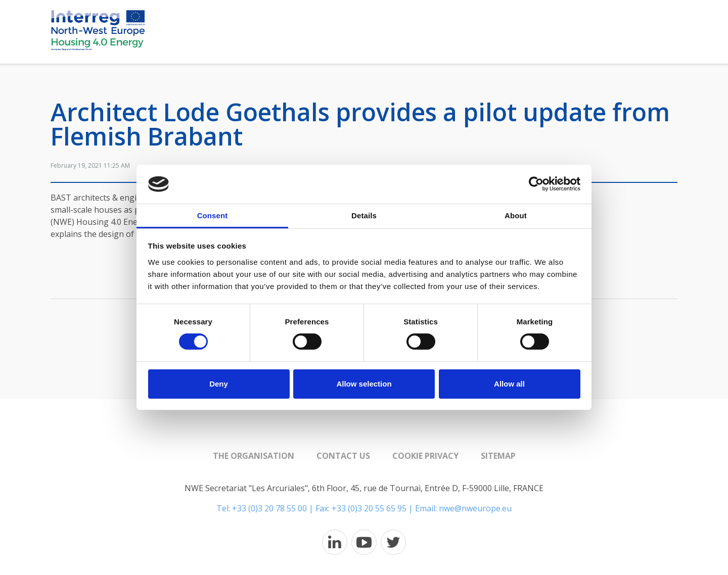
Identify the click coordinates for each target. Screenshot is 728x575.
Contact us (343, 456)
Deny (219, 384)
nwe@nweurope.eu (475, 508)
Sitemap (498, 456)
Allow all (509, 384)
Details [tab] (364, 215)
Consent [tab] (213, 215)
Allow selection (364, 384)
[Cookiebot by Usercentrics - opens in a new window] (536, 184)
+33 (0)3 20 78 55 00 (269, 508)
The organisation (254, 456)
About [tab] (516, 215)
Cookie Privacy (425, 456)
